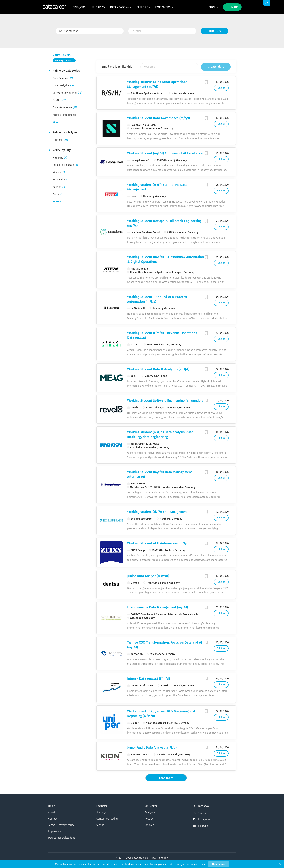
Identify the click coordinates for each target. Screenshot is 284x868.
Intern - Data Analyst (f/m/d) (149, 679)
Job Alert (150, 825)
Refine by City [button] (61, 150)
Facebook (204, 806)
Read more (219, 864)
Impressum (55, 831)
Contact (53, 819)
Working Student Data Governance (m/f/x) (159, 118)
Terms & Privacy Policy (61, 825)
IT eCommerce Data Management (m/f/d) (158, 607)
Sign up (232, 7)
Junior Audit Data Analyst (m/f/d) (152, 748)
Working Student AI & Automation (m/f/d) (158, 543)
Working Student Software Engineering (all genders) (166, 401)
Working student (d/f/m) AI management (157, 512)
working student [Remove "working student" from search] (63, 61)
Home (52, 806)
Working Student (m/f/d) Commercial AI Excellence (165, 153)
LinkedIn (203, 826)
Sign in (213, 7)
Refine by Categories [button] (66, 71)
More (56, 122)
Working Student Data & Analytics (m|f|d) (158, 369)
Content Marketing (107, 819)
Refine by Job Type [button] (64, 132)
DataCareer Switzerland (62, 838)
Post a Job (102, 812)
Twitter (202, 813)
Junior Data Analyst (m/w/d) (148, 576)
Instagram (204, 819)
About (52, 812)
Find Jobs (214, 31)
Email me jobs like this (117, 67)
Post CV (149, 819)
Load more (166, 778)
